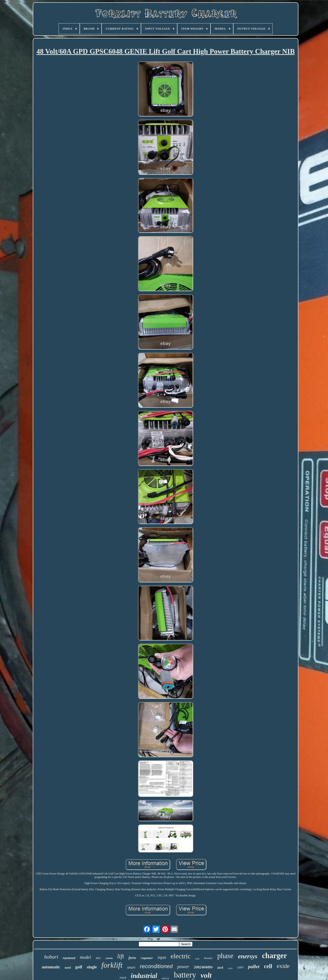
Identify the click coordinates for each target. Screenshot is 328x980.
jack (220, 967)
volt (206, 975)
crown (109, 958)
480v (98, 958)
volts (230, 968)
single (92, 967)
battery (185, 975)
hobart (51, 957)
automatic (51, 967)
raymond (69, 958)
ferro (132, 958)
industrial (144, 976)
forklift (112, 965)
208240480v (203, 967)
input (162, 957)
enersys (248, 956)
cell (268, 966)
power (183, 967)
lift (120, 956)
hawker (208, 958)
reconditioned (156, 966)
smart (131, 967)
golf (79, 967)
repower (147, 958)
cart (240, 967)
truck (123, 978)
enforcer (165, 978)
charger (274, 956)
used (68, 968)
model (85, 957)
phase (225, 956)
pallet (254, 966)
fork (197, 959)
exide (283, 966)
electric (181, 956)
